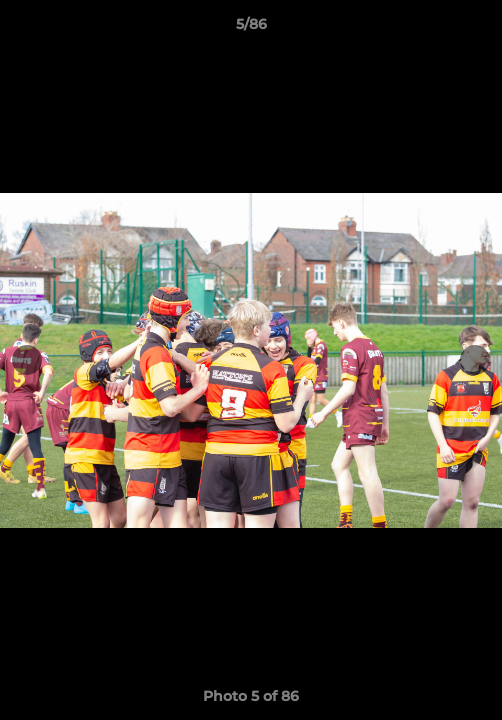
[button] (478, 29)
